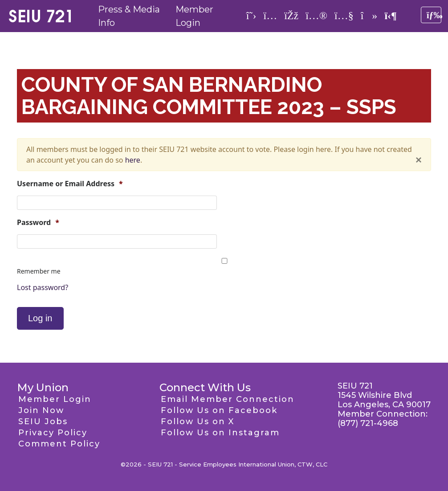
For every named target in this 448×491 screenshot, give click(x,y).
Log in (40, 318)
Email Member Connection (228, 399)
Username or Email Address (70, 184)
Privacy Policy (53, 433)
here (133, 160)
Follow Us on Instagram (220, 433)
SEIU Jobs (43, 421)
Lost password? (43, 287)
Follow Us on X (198, 421)
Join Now (41, 410)
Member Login (55, 399)
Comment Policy (59, 444)
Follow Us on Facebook (219, 410)
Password (38, 223)
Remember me (39, 271)
